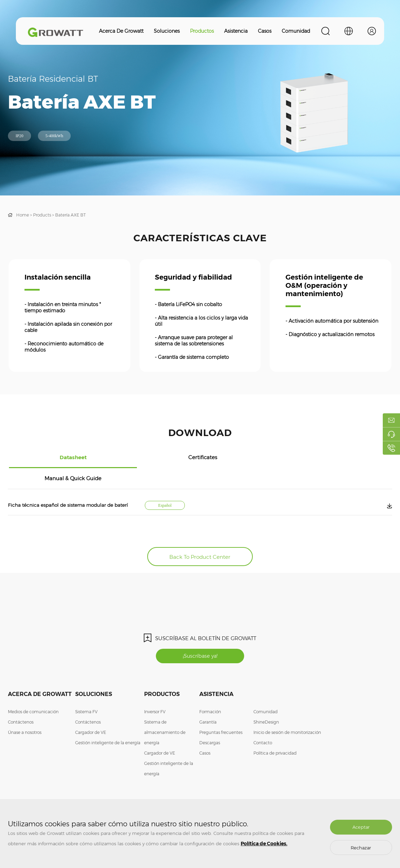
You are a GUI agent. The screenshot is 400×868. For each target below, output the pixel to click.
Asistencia (236, 31)
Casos (265, 31)
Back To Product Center (200, 535)
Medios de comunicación (33, 693)
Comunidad (296, 31)
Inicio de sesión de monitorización (287, 713)
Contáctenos (21, 703)
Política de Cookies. (264, 844)
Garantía (208, 703)
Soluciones (167, 31)
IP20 (19, 136)
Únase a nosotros (25, 713)
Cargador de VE (91, 713)
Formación (210, 693)
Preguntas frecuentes (221, 713)
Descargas (210, 724)
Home (23, 215)
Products (42, 215)
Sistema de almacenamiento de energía (165, 713)
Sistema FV (86, 693)
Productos (202, 31)
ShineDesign (266, 703)
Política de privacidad (275, 734)
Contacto (263, 724)
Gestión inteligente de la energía (108, 724)
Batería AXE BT (71, 215)
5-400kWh (54, 136)
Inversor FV (155, 693)
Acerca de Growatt (121, 31)
